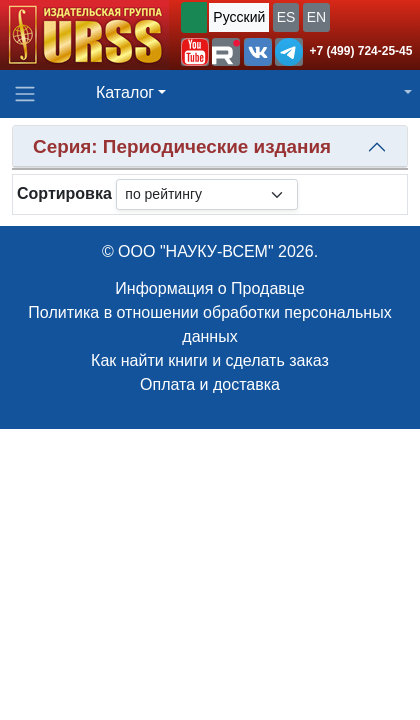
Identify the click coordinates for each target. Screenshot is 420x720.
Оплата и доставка (210, 384)
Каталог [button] (125, 92)
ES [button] (286, 17)
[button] (195, 52)
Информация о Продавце (209, 288)
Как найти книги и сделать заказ (210, 360)
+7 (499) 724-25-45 (360, 51)
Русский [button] (239, 17)
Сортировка (64, 193)
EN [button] (316, 17)
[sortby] (207, 194)
